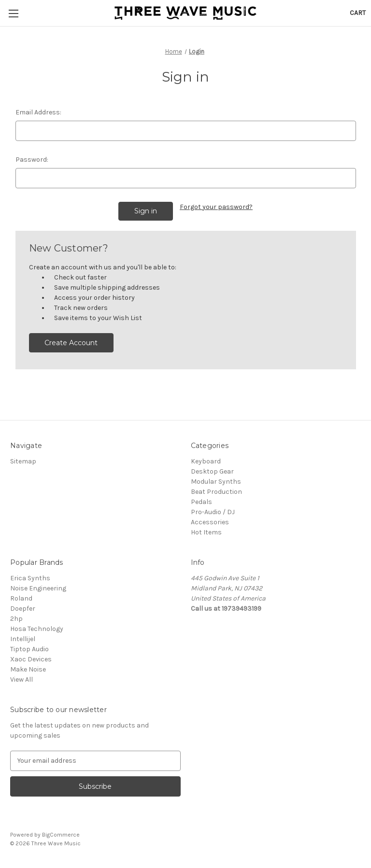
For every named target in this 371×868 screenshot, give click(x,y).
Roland (21, 598)
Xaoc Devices (31, 659)
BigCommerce (61, 835)
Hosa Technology (37, 629)
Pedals (201, 502)
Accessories (210, 522)
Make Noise (28, 669)
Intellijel (23, 639)
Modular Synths (216, 482)
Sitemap (23, 461)
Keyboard (206, 461)
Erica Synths (30, 578)
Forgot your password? (216, 207)
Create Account (71, 343)
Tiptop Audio (29, 649)
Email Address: (38, 112)
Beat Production (216, 492)
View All (21, 679)
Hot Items (206, 532)
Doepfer (23, 609)
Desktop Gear (212, 471)
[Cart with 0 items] (358, 13)
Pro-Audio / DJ (213, 512)
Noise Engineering (38, 588)
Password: (32, 160)
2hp (16, 619)
